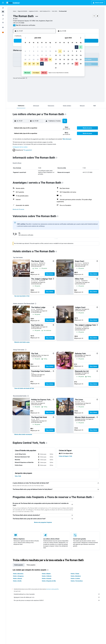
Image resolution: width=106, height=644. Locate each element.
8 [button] (34, 51)
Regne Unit (20, 11)
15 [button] (34, 55)
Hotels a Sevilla (17, 581)
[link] (22, 296)
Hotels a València (47, 576)
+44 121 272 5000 (19, 23)
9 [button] (38, 51)
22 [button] (34, 60)
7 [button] (29, 51)
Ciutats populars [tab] (19, 565)
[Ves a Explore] (3, 23)
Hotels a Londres (75, 579)
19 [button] (50, 55)
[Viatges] (3, 27)
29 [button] (34, 64)
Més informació (67, 139)
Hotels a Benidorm (76, 576)
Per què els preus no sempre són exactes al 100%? (57, 600)
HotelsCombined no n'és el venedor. (57, 594)
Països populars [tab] (31, 565)
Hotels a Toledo (75, 574)
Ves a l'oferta (50, 274)
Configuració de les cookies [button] (20, 147)
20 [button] (25, 60)
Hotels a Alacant (18, 579)
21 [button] (29, 60)
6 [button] (25, 51)
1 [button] (34, 47)
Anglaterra (31, 11)
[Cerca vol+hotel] (3, 19)
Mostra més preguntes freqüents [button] (43, 522)
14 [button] (29, 55)
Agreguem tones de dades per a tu (57, 597)
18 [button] (46, 55)
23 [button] (38, 60)
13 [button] (25, 55)
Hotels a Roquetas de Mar (49, 581)
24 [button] (42, 60)
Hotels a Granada (47, 579)
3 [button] (42, 47)
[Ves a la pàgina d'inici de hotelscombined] (13, 3)
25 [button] (46, 60)
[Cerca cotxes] (3, 15)
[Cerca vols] (3, 8)
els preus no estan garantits (52, 589)
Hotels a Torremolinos (77, 581)
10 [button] (42, 51)
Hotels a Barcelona (18, 574)
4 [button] (46, 47)
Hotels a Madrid (46, 574)
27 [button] (25, 64)
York (53, 11)
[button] (3, 3)
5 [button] (50, 47)
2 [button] (38, 47)
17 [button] (42, 55)
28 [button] (29, 64)
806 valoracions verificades (27, 25)
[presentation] (26, 78)
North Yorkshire (43, 11)
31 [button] (42, 64)
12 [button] (50, 51)
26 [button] (50, 60)
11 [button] (46, 51)
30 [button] (38, 64)
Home (14, 11)
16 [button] (38, 55)
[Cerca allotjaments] (3, 12)
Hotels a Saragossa (18, 576)
